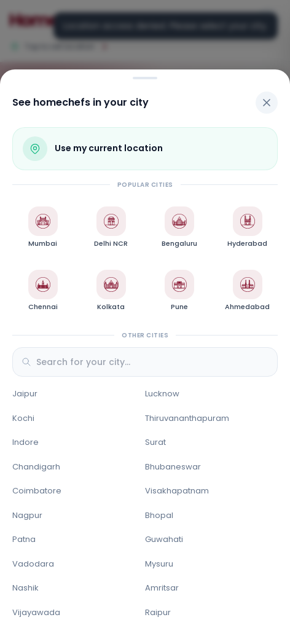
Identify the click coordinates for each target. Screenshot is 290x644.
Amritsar (162, 588)
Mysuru (159, 564)
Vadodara (33, 564)
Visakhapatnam (177, 491)
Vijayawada (36, 612)
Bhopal (159, 515)
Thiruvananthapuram (187, 418)
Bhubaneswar (173, 467)
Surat (155, 442)
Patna (24, 539)
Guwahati (164, 539)
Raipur (158, 612)
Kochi (23, 418)
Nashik (25, 588)
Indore (25, 442)
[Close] (267, 103)
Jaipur (25, 394)
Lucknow (162, 394)
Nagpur (27, 515)
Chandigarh (36, 467)
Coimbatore (37, 491)
